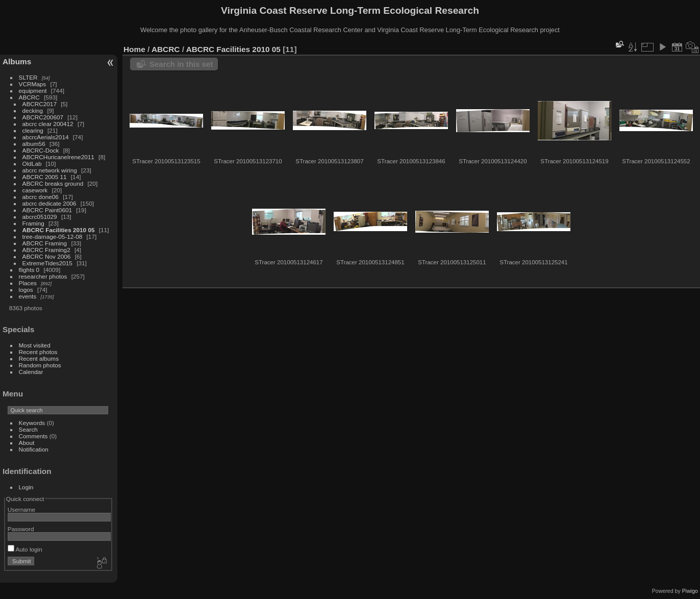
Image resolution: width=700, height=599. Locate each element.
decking (33, 110)
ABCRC (29, 97)
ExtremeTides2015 (47, 263)
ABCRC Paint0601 (47, 210)
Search (28, 429)
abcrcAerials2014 (46, 137)
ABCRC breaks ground (53, 183)
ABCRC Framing (45, 243)
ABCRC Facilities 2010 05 (59, 230)
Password (21, 529)
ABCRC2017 (40, 104)
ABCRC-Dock (41, 150)
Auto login (25, 549)
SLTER (28, 77)
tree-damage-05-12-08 (53, 236)
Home (134, 49)
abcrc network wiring (50, 170)
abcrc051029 (40, 217)
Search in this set (181, 64)
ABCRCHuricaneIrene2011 (58, 157)
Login (26, 487)
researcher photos (43, 276)
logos (26, 290)
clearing (33, 130)
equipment (33, 91)
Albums (17, 61)
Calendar (31, 372)
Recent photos (38, 352)
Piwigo (690, 591)
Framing (33, 223)
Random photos (40, 365)
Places (28, 283)
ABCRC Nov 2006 (47, 256)
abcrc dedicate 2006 (49, 203)
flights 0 (29, 270)
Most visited (35, 345)
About (27, 443)
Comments (33, 436)
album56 (34, 144)
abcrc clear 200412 (48, 124)
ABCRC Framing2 (46, 250)
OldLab (32, 164)
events (28, 296)
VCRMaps (33, 84)
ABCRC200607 (43, 117)
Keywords (32, 423)
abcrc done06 (41, 197)
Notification (34, 449)
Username (21, 509)
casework (35, 190)
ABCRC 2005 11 (45, 177)
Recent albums (39, 358)
